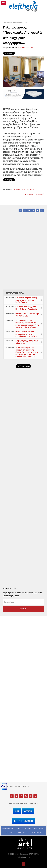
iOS (17, 811)
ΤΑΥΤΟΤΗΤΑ (10, 833)
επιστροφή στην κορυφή (34, 194)
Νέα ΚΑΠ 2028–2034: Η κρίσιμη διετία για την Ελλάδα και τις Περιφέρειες (27, 334)
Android (28, 811)
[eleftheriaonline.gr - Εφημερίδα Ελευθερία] (23, 6)
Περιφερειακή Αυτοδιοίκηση (24, 189)
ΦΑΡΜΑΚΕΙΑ (8, 828)
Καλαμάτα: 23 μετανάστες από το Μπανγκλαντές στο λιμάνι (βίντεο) (26, 300)
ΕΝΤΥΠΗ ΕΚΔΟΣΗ (23, 821)
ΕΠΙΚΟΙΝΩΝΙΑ (37, 833)
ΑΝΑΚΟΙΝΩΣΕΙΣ (23, 833)
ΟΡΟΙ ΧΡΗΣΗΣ (39, 828)
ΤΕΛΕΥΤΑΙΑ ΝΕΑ (15, 293)
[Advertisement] (23, 436)
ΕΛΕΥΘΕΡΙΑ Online (26, 48)
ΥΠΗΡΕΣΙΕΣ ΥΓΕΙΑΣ (23, 828)
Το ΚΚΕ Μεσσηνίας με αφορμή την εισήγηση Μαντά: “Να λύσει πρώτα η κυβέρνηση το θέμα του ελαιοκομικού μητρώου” (27, 352)
